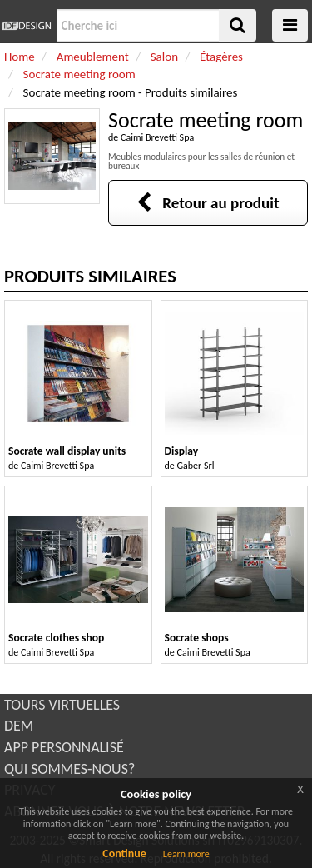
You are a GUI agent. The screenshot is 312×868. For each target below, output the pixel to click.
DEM (19, 726)
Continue (124, 853)
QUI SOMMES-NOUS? (69, 769)
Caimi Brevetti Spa (157, 137)
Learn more (186, 854)
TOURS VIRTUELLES (62, 705)
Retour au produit (208, 203)
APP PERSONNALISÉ (64, 747)
